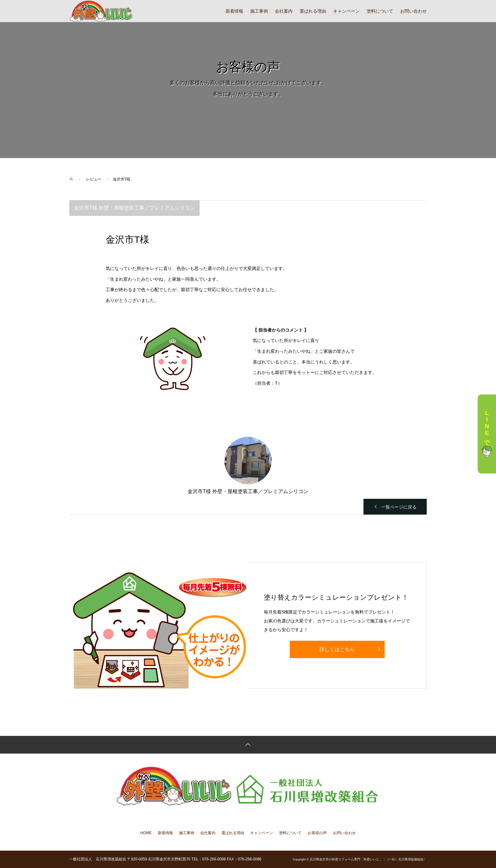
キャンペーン (346, 11)
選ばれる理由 (313, 11)
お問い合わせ (413, 11)
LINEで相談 (487, 434)
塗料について (380, 11)
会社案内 (284, 11)
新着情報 (234, 11)
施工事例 (259, 11)
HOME (146, 833)
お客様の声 (317, 833)
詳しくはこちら (337, 649)
